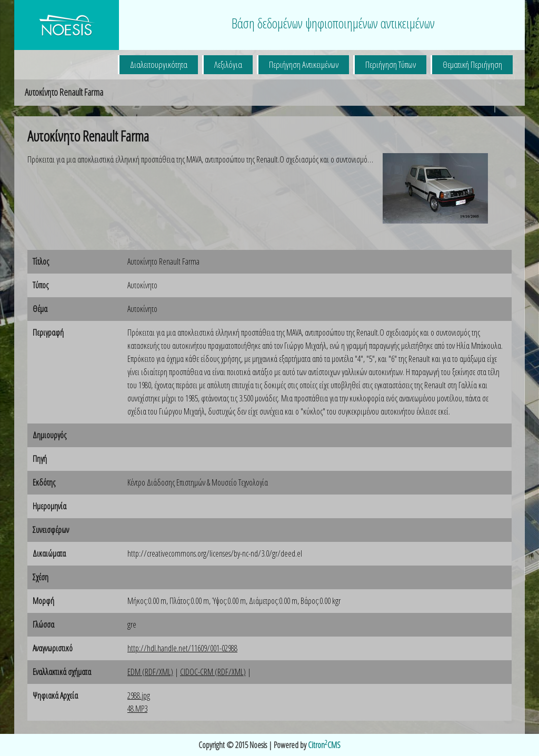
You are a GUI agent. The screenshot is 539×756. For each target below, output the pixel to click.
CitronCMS (324, 745)
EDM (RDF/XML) (150, 672)
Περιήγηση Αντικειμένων (304, 64)
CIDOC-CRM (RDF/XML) (213, 672)
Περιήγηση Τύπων (391, 64)
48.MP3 (137, 709)
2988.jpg (139, 695)
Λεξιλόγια (228, 64)
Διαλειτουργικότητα (159, 64)
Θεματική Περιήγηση (472, 64)
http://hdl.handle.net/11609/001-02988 (182, 648)
